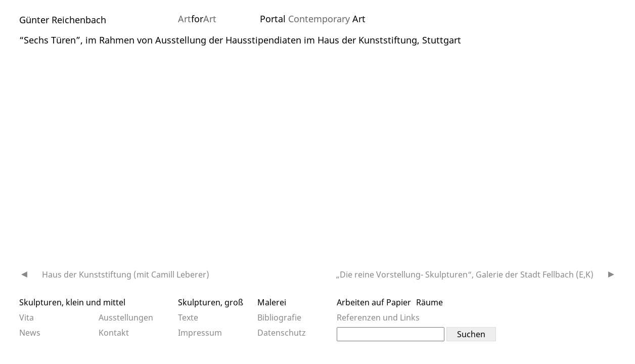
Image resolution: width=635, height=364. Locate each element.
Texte (188, 317)
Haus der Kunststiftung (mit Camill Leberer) (126, 275)
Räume (429, 302)
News (30, 333)
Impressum (200, 333)
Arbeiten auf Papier (374, 302)
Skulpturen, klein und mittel (72, 302)
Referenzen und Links (378, 317)
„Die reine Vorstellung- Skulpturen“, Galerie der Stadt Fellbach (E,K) (465, 275)
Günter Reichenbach (63, 20)
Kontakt (114, 333)
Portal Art (313, 19)
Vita (27, 317)
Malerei (272, 302)
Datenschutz (282, 333)
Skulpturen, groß (211, 302)
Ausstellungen (126, 317)
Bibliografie (279, 317)
